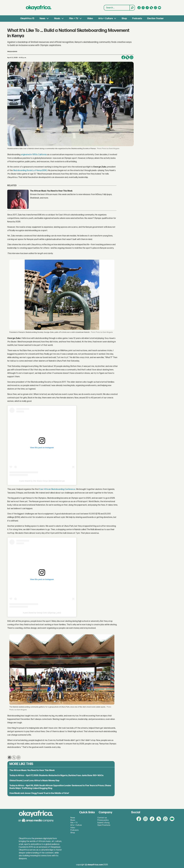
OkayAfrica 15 (27, 18)
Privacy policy (103, 820)
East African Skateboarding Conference (57, 489)
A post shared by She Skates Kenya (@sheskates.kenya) (42, 481)
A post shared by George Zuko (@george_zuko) (42, 613)
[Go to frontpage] (39, 8)
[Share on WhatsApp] (131, 57)
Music (57, 18)
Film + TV (74, 18)
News (42, 18)
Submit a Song (103, 823)
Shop (124, 18)
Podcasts (137, 18)
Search (104, 5)
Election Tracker (155, 18)
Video (90, 18)
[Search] (132, 8)
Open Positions (104, 825)
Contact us (102, 818)
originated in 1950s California (34, 155)
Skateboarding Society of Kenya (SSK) (30, 170)
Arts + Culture (106, 18)
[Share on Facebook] (123, 57)
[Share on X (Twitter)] (127, 57)
